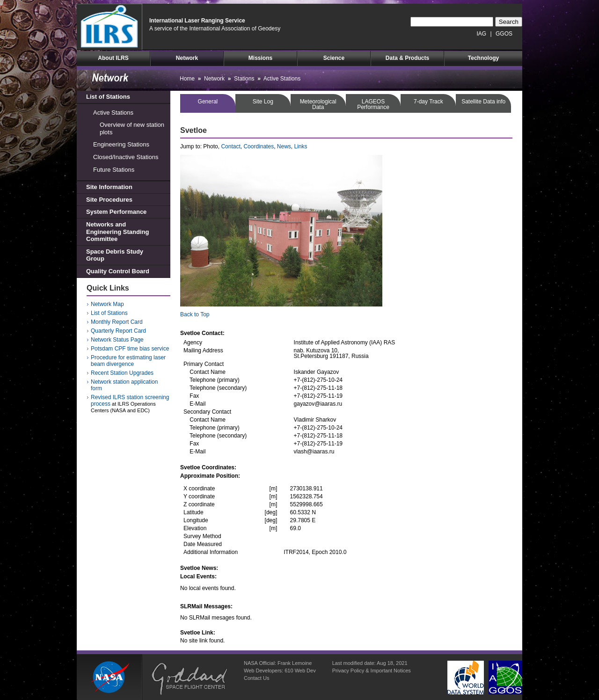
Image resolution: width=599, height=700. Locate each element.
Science (334, 58)
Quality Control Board (118, 271)
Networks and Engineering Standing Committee (117, 232)
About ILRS (113, 58)
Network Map (107, 304)
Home (187, 79)
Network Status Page (117, 340)
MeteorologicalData (318, 104)
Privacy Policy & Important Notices (372, 671)
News (284, 146)
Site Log (263, 102)
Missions (260, 58)
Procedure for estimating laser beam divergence (128, 361)
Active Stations (113, 113)
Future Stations (114, 170)
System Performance (116, 212)
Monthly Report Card (117, 322)
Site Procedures (109, 200)
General (208, 102)
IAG (482, 34)
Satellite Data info (483, 102)
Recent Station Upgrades (122, 373)
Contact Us (256, 678)
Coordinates (259, 146)
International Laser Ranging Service (197, 21)
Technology (483, 58)
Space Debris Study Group (115, 255)
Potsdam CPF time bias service (130, 349)
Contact (230, 146)
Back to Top (195, 314)
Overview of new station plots (132, 128)
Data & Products (407, 58)
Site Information (109, 187)
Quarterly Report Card (118, 331)
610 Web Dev (300, 671)
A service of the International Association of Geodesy (215, 29)
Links (301, 146)
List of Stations (108, 97)
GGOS (504, 34)
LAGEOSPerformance (373, 104)
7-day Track (428, 102)
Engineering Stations (121, 144)
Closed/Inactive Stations (126, 157)
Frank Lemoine (295, 663)
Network (187, 58)
